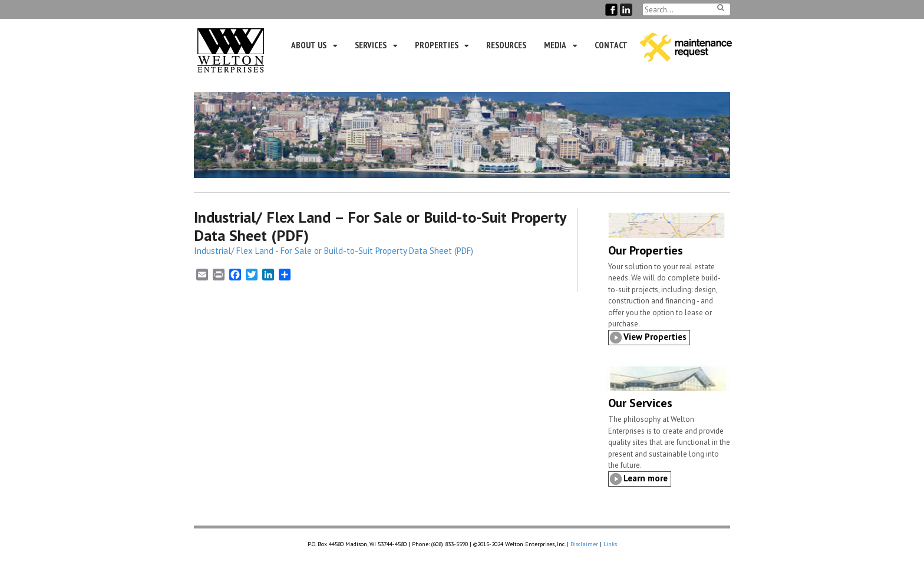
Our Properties (646, 250)
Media (555, 45)
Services (371, 45)
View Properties (655, 337)
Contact (611, 45)
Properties (437, 45)
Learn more (646, 478)
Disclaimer (584, 544)
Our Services (640, 403)
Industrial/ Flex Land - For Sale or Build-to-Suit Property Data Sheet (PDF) (334, 251)
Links (610, 544)
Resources (506, 45)
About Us (309, 45)
